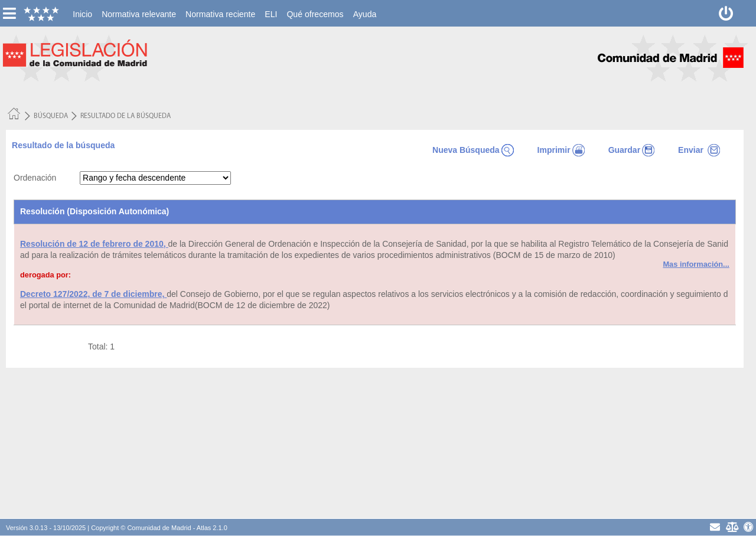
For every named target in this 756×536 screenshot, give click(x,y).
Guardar (631, 150)
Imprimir (561, 150)
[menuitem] (82, 14)
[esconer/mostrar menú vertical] (9, 13)
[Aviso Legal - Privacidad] (731, 527)
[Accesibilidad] (749, 527)
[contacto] (715, 527)
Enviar (699, 150)
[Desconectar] (726, 13)
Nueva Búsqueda (473, 150)
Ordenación (35, 178)
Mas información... (696, 264)
